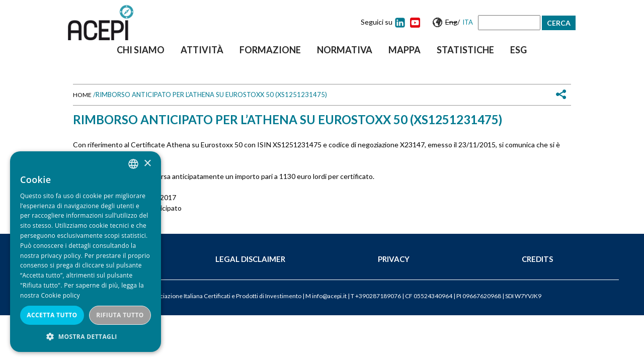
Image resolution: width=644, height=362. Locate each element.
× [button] (147, 164)
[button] (86, 337)
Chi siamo (141, 50)
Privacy (394, 259)
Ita (468, 22)
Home (82, 95)
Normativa (345, 50)
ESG (518, 50)
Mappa (405, 50)
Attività (202, 50)
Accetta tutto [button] (52, 315)
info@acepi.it (329, 296)
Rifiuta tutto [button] (120, 315)
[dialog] (86, 252)
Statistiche (465, 50)
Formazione (270, 50)
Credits (537, 259)
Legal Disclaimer (250, 259)
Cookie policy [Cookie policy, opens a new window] (60, 295)
